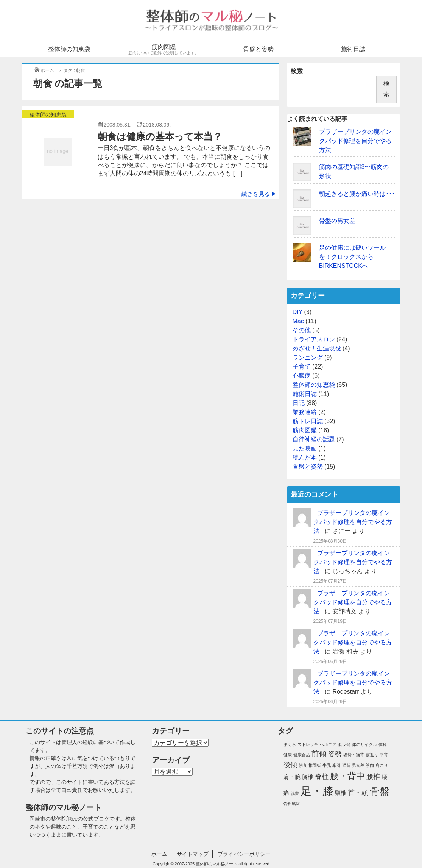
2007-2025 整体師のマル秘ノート (206, 864)
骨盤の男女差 (337, 221)
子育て (302, 367)
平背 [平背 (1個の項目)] (384, 755)
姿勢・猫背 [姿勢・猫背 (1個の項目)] (354, 755)
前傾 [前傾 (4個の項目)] (319, 754)
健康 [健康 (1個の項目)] (288, 755)
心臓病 (302, 376)
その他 (302, 330)
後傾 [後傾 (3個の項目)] (290, 765)
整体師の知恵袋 (69, 49)
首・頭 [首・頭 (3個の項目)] (358, 793)
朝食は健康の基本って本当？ (160, 136)
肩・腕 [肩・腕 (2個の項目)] (292, 777)
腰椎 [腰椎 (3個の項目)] (373, 777)
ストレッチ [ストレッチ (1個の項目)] (308, 744)
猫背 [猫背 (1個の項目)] (346, 765)
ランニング (308, 357)
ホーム (159, 854)
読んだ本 (305, 457)
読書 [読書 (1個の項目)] (295, 793)
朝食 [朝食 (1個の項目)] (303, 765)
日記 (299, 403)
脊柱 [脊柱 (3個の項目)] (322, 777)
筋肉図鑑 (164, 49)
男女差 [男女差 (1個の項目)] (358, 765)
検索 (297, 71)
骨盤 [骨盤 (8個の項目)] (380, 791)
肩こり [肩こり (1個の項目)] (382, 765)
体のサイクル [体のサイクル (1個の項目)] (364, 744)
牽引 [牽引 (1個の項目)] (336, 765)
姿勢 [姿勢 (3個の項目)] (335, 754)
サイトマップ (193, 854)
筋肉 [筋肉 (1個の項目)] (370, 765)
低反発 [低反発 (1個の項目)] (344, 744)
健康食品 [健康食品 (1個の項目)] (302, 755)
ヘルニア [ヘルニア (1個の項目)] (328, 744)
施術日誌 (353, 49)
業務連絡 (305, 412)
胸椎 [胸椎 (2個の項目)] (308, 777)
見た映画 (305, 448)
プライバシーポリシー (244, 854)
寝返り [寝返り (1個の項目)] (372, 755)
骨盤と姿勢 (258, 49)
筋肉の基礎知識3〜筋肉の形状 (354, 171)
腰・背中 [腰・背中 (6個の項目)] (347, 776)
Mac (298, 321)
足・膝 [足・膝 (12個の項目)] (317, 791)
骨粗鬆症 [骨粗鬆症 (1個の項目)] (292, 804)
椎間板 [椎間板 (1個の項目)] (315, 765)
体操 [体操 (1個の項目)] (383, 744)
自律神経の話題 (314, 439)
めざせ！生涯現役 (317, 348)
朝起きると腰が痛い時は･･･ (357, 194)
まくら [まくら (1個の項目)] (290, 744)
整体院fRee (64, 819)
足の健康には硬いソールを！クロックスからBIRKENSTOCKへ (352, 257)
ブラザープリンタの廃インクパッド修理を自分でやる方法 (355, 141)
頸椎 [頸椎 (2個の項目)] (341, 793)
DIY (298, 312)
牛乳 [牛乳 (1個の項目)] (327, 765)
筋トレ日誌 (308, 421)
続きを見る (258, 194)
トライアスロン (314, 339)
